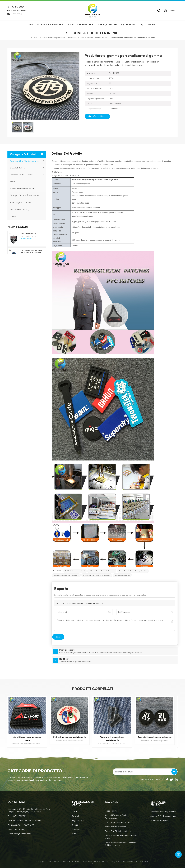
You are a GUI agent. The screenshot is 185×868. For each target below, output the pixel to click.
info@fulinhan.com (19, 10)
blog (74, 834)
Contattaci (152, 24)
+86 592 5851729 (19, 816)
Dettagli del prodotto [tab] (67, 154)
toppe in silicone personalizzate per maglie (121, 837)
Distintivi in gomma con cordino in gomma (102, 571)
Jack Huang (17, 14)
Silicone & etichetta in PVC (98, 37)
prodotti (76, 816)
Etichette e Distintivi (76, 37)
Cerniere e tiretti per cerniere (22, 175)
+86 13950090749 (19, 7)
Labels (13, 216)
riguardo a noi (128, 24)
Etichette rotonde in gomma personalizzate (66, 575)
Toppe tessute (111, 811)
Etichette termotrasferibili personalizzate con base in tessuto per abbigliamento (32, 251)
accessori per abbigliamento (50, 24)
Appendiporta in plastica (115, 827)
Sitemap (121, 861)
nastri (12, 181)
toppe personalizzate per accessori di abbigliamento (121, 844)
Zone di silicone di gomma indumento (156, 737)
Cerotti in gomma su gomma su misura (29, 738)
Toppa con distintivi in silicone (118, 831)
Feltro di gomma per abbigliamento (71, 737)
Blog (141, 24)
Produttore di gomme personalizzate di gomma (85, 603)
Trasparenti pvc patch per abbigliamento (114, 738)
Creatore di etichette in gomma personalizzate (97, 575)
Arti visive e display (20, 209)
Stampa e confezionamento (81, 24)
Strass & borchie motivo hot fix (22, 188)
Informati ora (97, 116)
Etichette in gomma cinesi (122, 575)
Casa (30, 24)
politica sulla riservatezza (138, 861)
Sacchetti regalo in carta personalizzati (116, 816)
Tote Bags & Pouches (107, 24)
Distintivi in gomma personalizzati (75, 571)
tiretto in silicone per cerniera (118, 822)
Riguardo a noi (79, 820)
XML (107, 861)
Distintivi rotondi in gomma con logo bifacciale (133, 571)
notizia (75, 825)
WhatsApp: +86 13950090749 (21, 825)
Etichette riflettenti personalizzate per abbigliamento (29, 235)
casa (74, 812)
